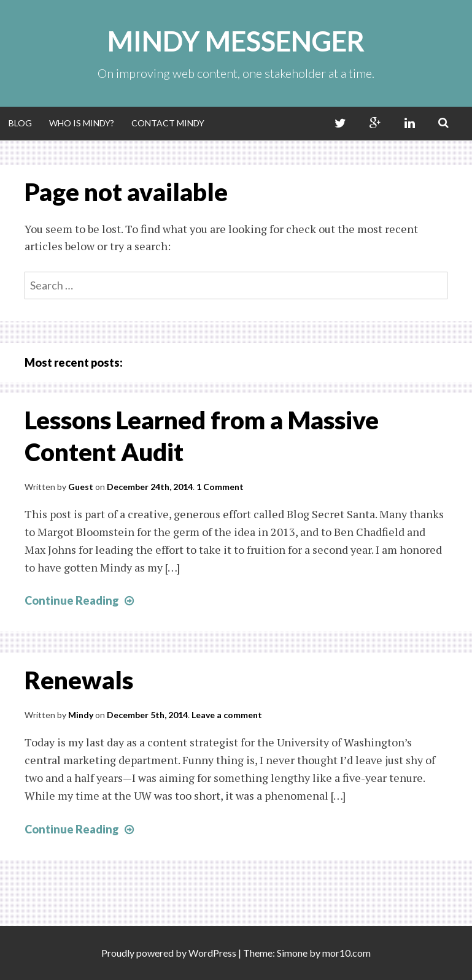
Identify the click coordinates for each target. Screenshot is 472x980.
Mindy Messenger (236, 41)
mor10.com (346, 953)
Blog (20, 123)
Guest (81, 487)
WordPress (212, 953)
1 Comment (220, 487)
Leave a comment (227, 715)
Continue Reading (81, 600)
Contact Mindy (168, 123)
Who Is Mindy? (82, 123)
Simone (292, 953)
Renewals (79, 680)
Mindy (81, 715)
